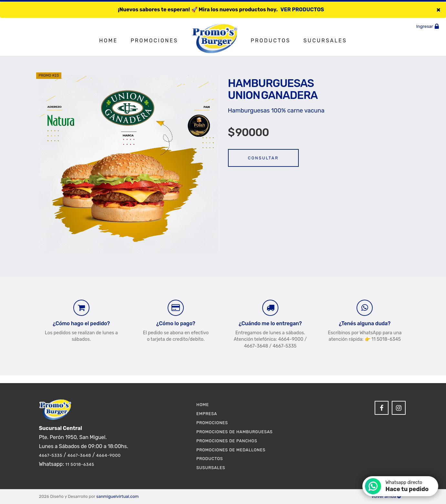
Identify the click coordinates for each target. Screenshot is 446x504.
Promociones (154, 41)
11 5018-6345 (80, 464)
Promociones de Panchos (227, 441)
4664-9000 (109, 455)
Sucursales (325, 41)
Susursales (211, 468)
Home (108, 41)
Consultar (263, 158)
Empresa (207, 414)
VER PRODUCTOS (302, 10)
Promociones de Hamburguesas (234, 432)
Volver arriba (386, 496)
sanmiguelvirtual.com (117, 496)
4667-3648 (79, 455)
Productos (270, 41)
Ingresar (429, 26)
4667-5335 (51, 455)
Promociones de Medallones (231, 450)
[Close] (438, 10)
